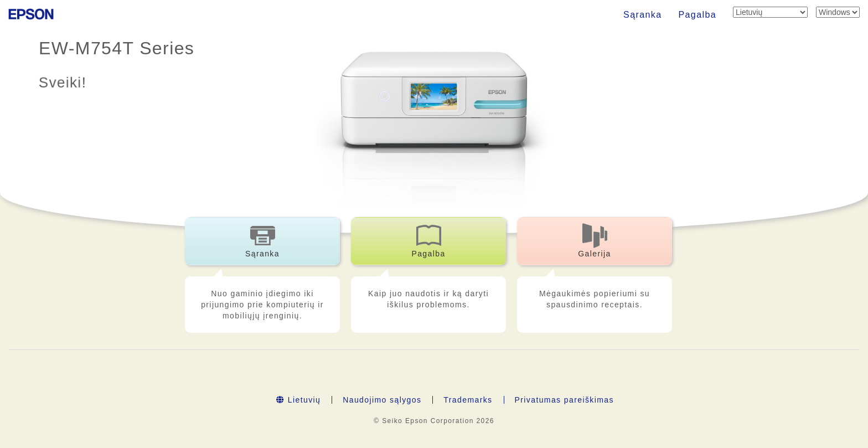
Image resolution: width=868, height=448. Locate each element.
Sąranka (642, 15)
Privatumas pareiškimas (564, 400)
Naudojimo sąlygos (382, 400)
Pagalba (697, 15)
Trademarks (468, 400)
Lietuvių (298, 400)
